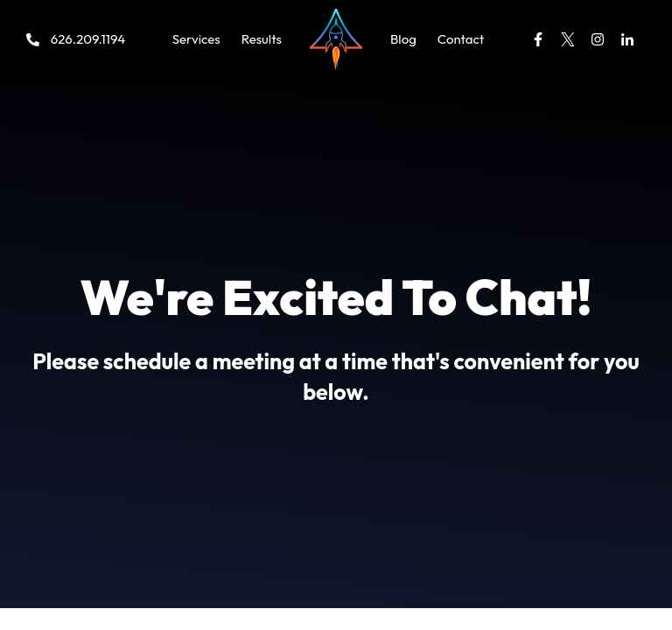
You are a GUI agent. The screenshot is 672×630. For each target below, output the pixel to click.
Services (196, 39)
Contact (461, 39)
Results (262, 39)
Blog (403, 39)
